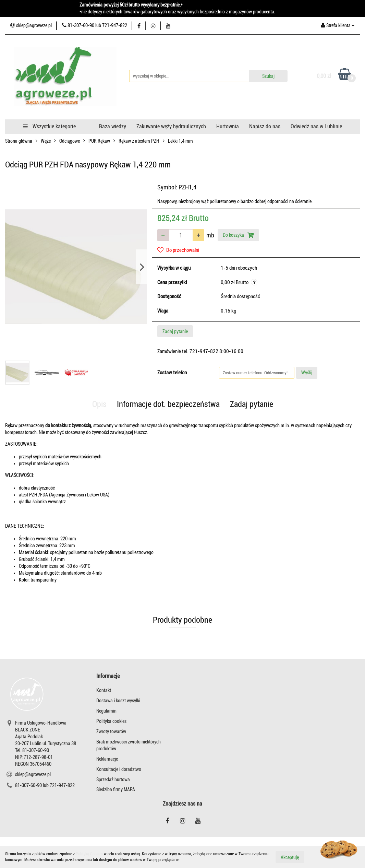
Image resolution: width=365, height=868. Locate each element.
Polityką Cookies (89, 854)
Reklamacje (107, 759)
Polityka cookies (111, 721)
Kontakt (104, 690)
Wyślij (307, 373)
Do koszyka (238, 235)
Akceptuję (290, 857)
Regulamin (106, 711)
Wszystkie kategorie (49, 126)
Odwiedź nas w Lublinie (316, 126)
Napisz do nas (265, 126)
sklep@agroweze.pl (33, 774)
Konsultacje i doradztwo (119, 769)
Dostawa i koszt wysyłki (118, 701)
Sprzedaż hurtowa (113, 779)
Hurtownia (228, 126)
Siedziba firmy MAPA (116, 789)
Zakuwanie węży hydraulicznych (171, 126)
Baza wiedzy (113, 126)
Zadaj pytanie (175, 331)
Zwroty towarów (111, 731)
